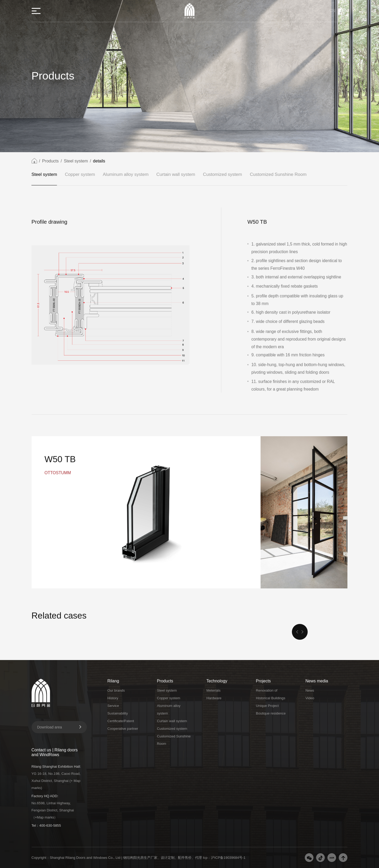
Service (113, 706)
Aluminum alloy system (126, 175)
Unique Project (267, 706)
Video (310, 698)
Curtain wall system (176, 175)
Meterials (213, 690)
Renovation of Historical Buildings (270, 694)
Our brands (116, 690)
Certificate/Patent (121, 721)
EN (345, 11)
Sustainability (118, 713)
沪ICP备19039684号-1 (228, 858)
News (310, 690)
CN (332, 11)
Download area (60, 727)
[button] (297, 632)
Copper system (80, 175)
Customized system (222, 175)
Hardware (214, 698)
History (113, 698)
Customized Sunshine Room (278, 175)
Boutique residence (271, 713)
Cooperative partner (123, 729)
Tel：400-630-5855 (46, 825)
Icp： (207, 858)
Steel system (76, 162)
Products (50, 162)
